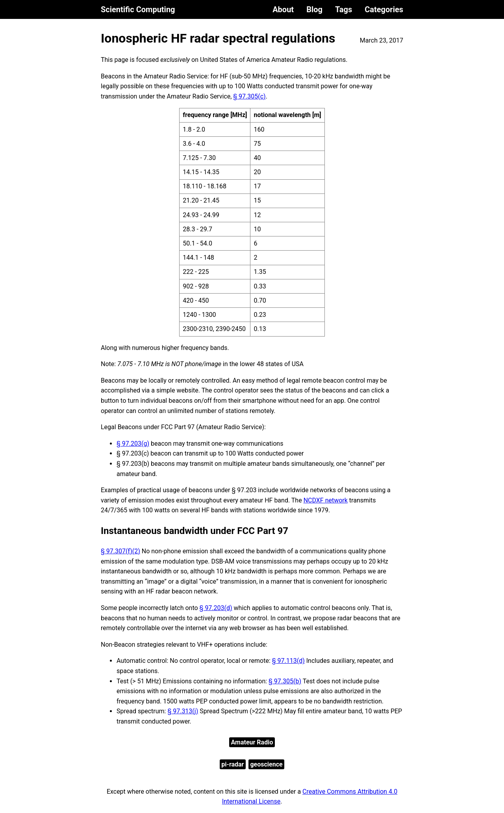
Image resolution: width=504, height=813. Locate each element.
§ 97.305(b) (285, 681)
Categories (384, 9)
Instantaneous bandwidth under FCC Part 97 (195, 531)
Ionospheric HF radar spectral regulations (218, 38)
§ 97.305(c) (249, 96)
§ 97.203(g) (133, 444)
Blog (314, 9)
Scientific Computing (138, 9)
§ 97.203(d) (216, 608)
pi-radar (233, 764)
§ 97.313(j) (183, 711)
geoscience (266, 764)
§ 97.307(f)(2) (120, 551)
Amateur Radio (252, 742)
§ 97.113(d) (288, 661)
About (283, 9)
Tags (344, 9)
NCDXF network (326, 500)
